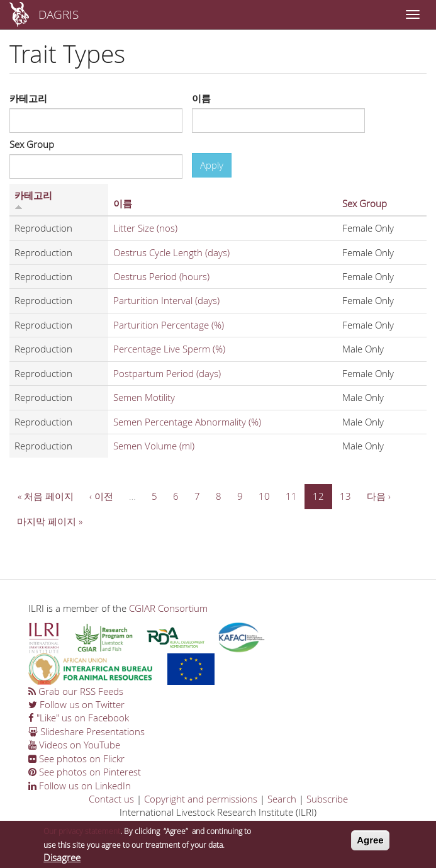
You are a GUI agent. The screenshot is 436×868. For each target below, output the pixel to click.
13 (345, 496)
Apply (212, 165)
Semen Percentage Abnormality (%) (187, 422)
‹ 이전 (101, 496)
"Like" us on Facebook (79, 718)
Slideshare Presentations (87, 731)
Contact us (111, 799)
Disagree (62, 860)
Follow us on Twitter (76, 704)
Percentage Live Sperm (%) (169, 349)
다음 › (379, 496)
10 (264, 496)
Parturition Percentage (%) (169, 325)
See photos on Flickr (76, 758)
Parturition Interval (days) (166, 300)
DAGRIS (59, 14)
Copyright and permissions (201, 799)
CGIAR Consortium (168, 608)
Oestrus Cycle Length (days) (171, 252)
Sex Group (32, 144)
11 (291, 496)
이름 (201, 98)
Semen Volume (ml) (154, 446)
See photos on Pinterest (85, 772)
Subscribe (327, 799)
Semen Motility (144, 397)
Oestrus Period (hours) (161, 276)
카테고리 (28, 98)
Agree (370, 843)
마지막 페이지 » (50, 521)
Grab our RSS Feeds (76, 691)
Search (282, 799)
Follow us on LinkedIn (80, 786)
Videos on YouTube (74, 745)
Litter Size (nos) (145, 228)
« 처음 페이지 (46, 496)
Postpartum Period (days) (167, 373)
